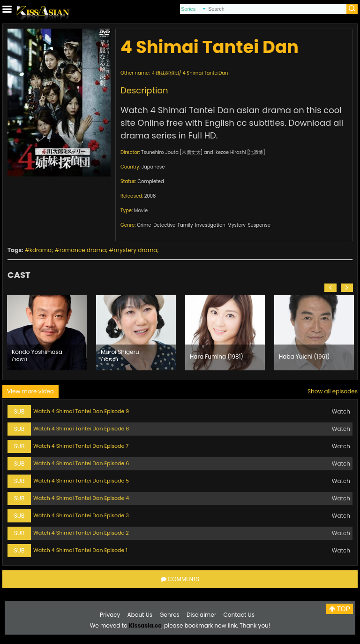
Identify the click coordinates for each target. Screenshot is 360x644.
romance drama (83, 250)
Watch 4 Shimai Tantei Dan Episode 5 (81, 481)
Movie (141, 211)
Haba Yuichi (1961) (304, 356)
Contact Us (239, 615)
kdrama (41, 250)
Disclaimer (201, 615)
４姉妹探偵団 (165, 73)
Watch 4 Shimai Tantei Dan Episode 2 (81, 533)
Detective (164, 225)
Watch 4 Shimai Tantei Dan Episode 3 (81, 515)
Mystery (236, 225)
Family (185, 225)
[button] (330, 288)
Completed (150, 181)
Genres (169, 615)
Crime (144, 225)
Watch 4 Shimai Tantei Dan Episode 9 (81, 411)
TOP (340, 609)
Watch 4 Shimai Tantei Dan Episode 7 (81, 446)
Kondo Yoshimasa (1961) (37, 354)
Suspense (259, 225)
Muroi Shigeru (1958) (120, 354)
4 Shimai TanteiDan (205, 73)
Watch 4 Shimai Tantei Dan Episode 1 (80, 550)
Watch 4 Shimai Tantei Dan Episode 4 (81, 498)
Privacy (110, 615)
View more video (30, 391)
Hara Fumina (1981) (217, 356)
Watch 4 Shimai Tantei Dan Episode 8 (81, 429)
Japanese (153, 167)
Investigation (210, 225)
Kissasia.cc (145, 625)
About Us (140, 615)
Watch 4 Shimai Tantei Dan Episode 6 (81, 463)
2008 (150, 196)
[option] (47, 333)
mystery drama (136, 250)
